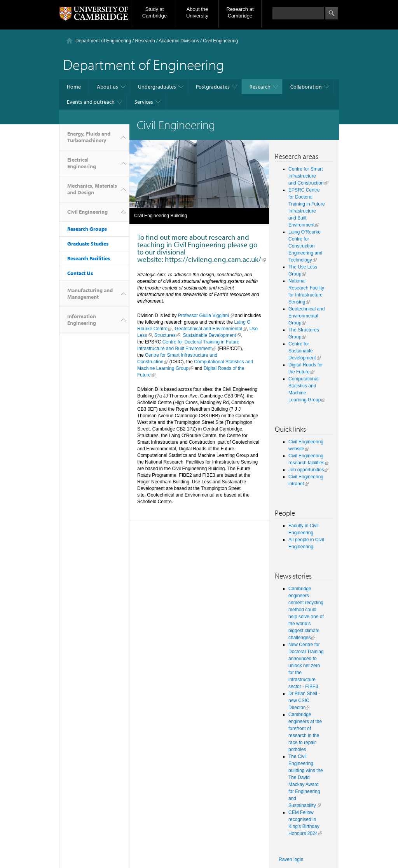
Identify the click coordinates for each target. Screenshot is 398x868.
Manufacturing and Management (90, 294)
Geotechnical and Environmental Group (306, 316)
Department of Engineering (103, 41)
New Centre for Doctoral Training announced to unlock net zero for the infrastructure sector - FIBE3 (306, 666)
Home (74, 87)
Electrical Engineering (82, 163)
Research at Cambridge (240, 12)
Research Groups (87, 229)
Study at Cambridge (155, 12)
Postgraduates (213, 87)
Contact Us (80, 273)
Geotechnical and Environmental (209, 329)
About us (107, 87)
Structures (165, 335)
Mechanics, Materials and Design (92, 189)
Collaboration (306, 87)
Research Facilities (89, 258)
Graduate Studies (88, 244)
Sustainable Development (209, 335)
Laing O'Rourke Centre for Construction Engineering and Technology (305, 246)
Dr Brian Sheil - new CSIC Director (304, 701)
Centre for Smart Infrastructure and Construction (306, 176)
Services (144, 102)
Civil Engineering (87, 212)
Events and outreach (91, 102)
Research (145, 41)
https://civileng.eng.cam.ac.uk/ (213, 259)
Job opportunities (306, 470)
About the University (197, 12)
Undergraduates (157, 87)
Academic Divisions (179, 41)
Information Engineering (82, 320)
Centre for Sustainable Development (302, 351)
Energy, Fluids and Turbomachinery (89, 137)
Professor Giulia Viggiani (203, 315)
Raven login (291, 859)
